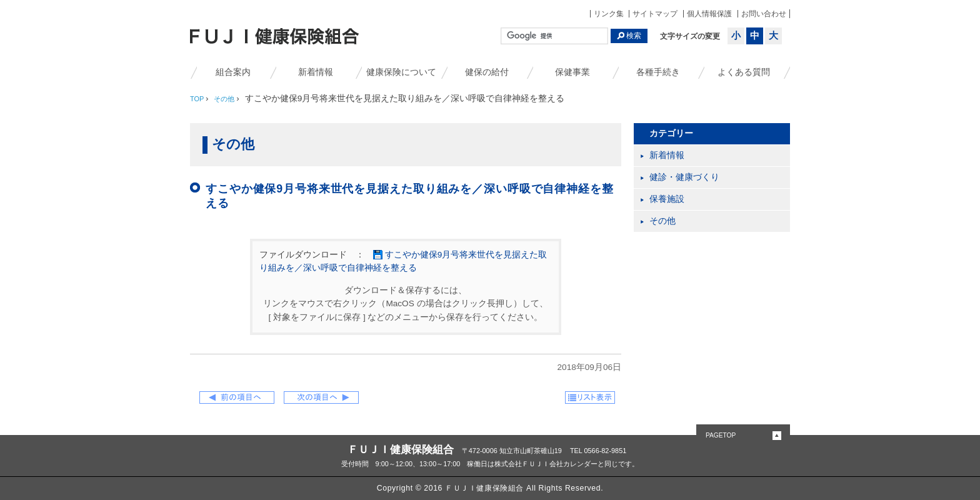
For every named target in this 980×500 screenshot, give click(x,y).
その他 (662, 221)
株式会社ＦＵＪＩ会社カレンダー (546, 464)
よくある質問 (744, 72)
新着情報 (316, 72)
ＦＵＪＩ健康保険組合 (401, 449)
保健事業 (572, 72)
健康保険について (401, 72)
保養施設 (667, 199)
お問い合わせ (764, 14)
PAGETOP (721, 435)
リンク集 (609, 14)
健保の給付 (487, 72)
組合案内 (233, 72)
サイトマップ (655, 14)
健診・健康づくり (684, 177)
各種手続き (658, 72)
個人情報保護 (709, 14)
